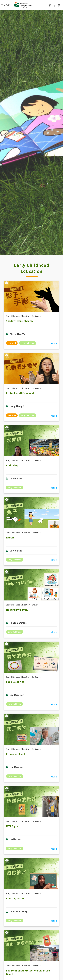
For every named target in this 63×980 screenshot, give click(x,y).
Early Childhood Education (18, 316)
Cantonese (37, 316)
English (35, 605)
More (54, 343)
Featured (12, 343)
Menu (7, 5)
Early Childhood (28, 343)
